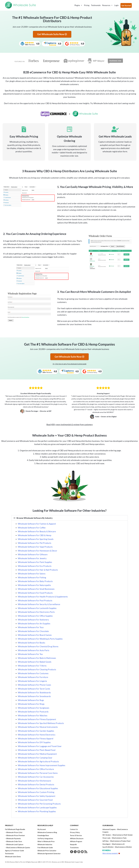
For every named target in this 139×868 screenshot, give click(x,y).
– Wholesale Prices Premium (15, 835)
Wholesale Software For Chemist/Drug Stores (38, 646)
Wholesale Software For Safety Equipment (37, 796)
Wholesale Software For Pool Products (35, 600)
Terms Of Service (76, 835)
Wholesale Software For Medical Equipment (37, 754)
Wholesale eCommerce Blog (47, 832)
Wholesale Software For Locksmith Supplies (37, 608)
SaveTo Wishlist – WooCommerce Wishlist (117, 847)
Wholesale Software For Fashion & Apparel (37, 524)
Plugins (78, 5)
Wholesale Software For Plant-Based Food (37, 750)
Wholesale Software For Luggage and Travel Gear (40, 746)
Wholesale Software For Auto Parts (33, 650)
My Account (42, 829)
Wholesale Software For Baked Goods (35, 662)
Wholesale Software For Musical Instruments (38, 727)
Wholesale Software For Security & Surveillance (39, 604)
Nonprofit (73, 844)
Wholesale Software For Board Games (35, 635)
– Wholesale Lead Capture (14, 844)
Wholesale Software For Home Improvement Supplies (41, 765)
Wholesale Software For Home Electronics (37, 735)
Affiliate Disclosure (77, 838)
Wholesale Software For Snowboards (34, 696)
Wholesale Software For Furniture (33, 677)
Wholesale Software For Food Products (35, 593)
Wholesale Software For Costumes (33, 673)
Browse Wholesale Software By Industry (35, 518)
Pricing (87, 5)
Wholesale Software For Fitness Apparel (36, 739)
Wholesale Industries (45, 844)
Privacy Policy (75, 832)
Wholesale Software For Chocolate (33, 631)
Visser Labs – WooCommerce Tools (115, 838)
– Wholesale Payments (13, 838)
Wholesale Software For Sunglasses (33, 708)
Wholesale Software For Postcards (33, 712)
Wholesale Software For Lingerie (32, 681)
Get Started (126, 6)
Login (116, 5)
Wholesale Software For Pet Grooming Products (39, 804)
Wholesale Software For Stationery (33, 620)
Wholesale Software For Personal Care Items (38, 773)
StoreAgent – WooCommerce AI (114, 844)
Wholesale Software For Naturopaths (34, 585)
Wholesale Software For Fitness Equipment (37, 719)
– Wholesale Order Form (13, 841)
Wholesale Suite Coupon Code (74, 862)
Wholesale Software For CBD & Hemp (34, 535)
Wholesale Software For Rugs (31, 700)
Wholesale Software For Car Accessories (36, 777)
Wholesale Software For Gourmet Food (35, 800)
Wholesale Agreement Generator (49, 853)
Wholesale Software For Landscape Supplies (37, 807)
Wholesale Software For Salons (32, 574)
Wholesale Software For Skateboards (34, 692)
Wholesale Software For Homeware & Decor (37, 551)
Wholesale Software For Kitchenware (35, 781)
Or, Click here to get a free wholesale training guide (69, 364)
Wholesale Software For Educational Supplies (38, 788)
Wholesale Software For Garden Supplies (36, 731)
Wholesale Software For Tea (30, 654)
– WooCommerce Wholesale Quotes (18, 847)
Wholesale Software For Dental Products (36, 784)
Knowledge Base (43, 835)
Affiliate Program (76, 841)
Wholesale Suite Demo (13, 856)
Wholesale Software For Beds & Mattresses (37, 658)
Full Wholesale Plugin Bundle (15, 829)
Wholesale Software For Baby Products (35, 581)
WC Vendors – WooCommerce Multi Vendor (118, 835)
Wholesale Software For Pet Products (34, 543)
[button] (70, 518)
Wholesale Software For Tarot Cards (34, 689)
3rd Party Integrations (45, 838)
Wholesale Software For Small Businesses (36, 589)
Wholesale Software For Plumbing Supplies (37, 811)
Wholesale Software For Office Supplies (35, 616)
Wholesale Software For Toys (31, 627)
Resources (107, 5)
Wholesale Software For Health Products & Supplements (43, 597)
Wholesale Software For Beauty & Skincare (37, 531)
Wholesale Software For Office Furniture (36, 769)
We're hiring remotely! (110, 853)
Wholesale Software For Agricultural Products (38, 761)
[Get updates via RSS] (86, 852)
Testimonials (96, 5)
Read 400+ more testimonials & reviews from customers (70, 424)
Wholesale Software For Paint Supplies (35, 562)
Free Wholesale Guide (45, 847)
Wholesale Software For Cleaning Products (37, 669)
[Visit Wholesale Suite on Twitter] (75, 852)
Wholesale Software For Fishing (32, 577)
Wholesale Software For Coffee (32, 528)
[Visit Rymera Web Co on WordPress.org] (79, 852)
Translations (74, 847)
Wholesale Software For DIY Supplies (34, 742)
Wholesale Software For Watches (33, 716)
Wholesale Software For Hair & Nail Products (38, 570)
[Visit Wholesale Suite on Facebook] (72, 852)
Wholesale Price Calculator (47, 850)
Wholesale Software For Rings (31, 704)
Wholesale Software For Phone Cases (34, 685)
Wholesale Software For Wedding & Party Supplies (40, 639)
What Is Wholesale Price (46, 841)
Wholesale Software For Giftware (33, 554)
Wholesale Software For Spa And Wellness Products (41, 723)
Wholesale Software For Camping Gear (35, 758)
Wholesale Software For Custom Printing (36, 792)
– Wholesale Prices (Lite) (14, 832)
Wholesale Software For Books (31, 643)
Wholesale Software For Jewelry (32, 558)
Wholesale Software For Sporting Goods (36, 539)
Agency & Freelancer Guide (14, 850)
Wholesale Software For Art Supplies (34, 624)
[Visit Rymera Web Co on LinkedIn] (82, 852)
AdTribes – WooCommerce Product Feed (116, 841)
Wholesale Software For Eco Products (35, 566)
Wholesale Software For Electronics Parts (36, 612)
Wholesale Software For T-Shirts (32, 666)
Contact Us (74, 829)
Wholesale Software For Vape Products (35, 547)
